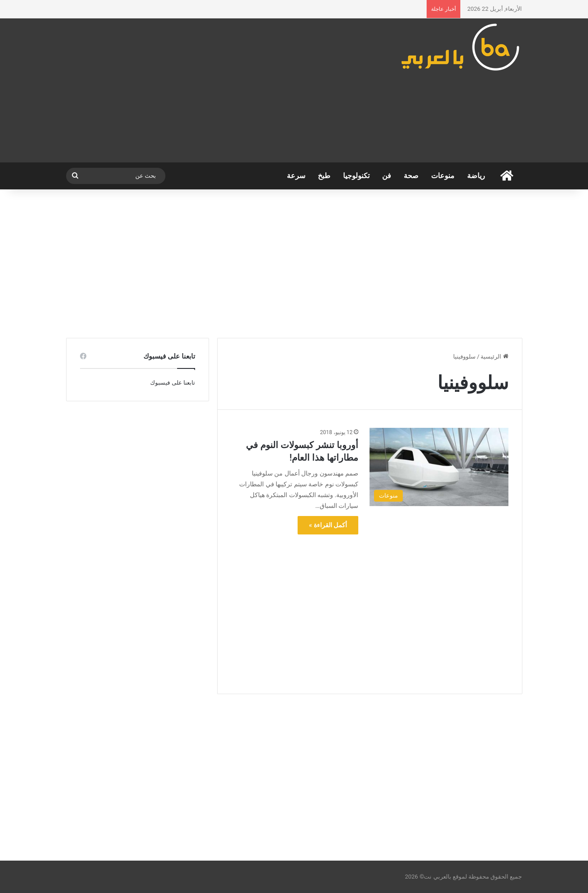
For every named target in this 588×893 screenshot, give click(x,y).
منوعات (443, 176)
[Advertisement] (216, 90)
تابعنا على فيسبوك (172, 383)
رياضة (476, 176)
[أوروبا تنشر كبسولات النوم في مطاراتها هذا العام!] (439, 467)
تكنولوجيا (356, 176)
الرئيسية (494, 357)
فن (387, 176)
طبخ (324, 176)
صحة (411, 176)
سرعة (296, 176)
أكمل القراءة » (328, 525)
